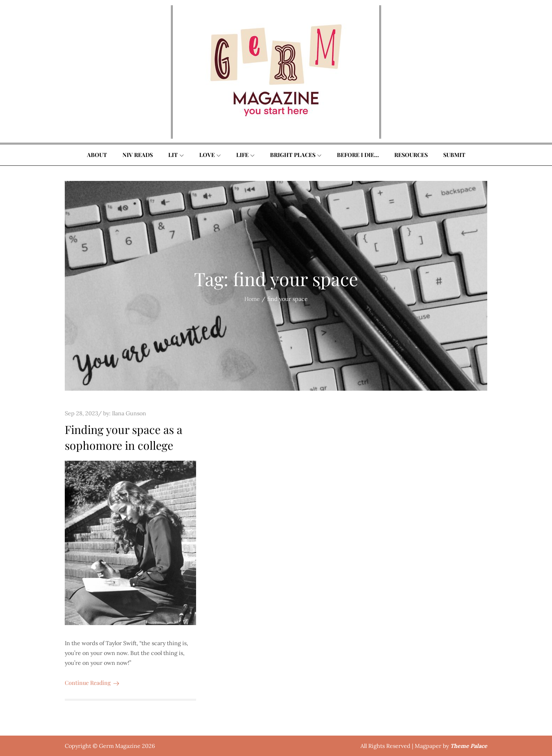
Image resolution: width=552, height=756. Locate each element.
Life (245, 155)
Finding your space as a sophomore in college (124, 437)
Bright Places (296, 155)
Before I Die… (358, 155)
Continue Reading (92, 683)
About (97, 155)
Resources (411, 155)
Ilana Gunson (129, 413)
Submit (454, 155)
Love (210, 155)
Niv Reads (138, 155)
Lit (176, 155)
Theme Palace (469, 746)
